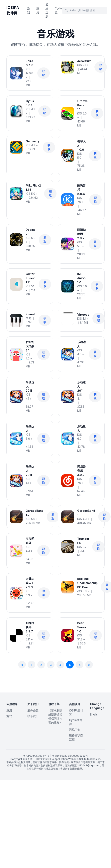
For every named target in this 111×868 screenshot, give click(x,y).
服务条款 (33, 710)
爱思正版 (47, 10)
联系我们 (33, 716)
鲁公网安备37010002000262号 (70, 756)
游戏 (29, 10)
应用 (38, 10)
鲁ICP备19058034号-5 (36, 756)
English (95, 714)
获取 (44, 73)
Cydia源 (58, 10)
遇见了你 (75, 730)
